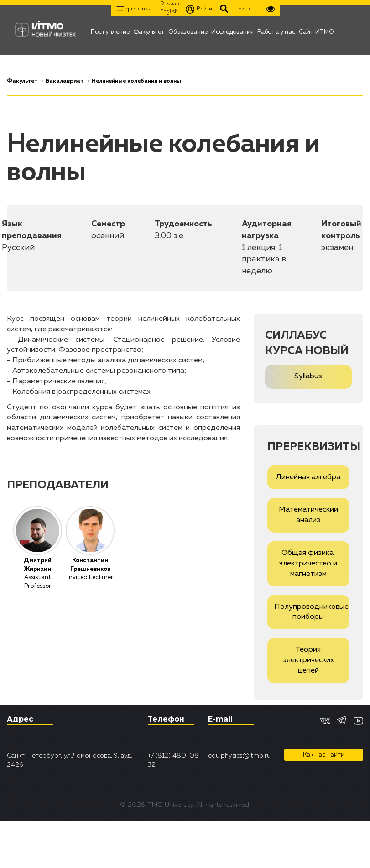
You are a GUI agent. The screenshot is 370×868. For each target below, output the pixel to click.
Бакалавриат (65, 81)
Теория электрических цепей (308, 660)
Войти (199, 9)
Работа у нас (276, 30)
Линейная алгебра (308, 477)
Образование (188, 30)
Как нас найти (324, 755)
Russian (170, 4)
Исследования (232, 30)
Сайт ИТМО (316, 30)
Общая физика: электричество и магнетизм (308, 564)
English (169, 12)
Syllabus (308, 376)
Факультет (149, 30)
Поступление (110, 30)
